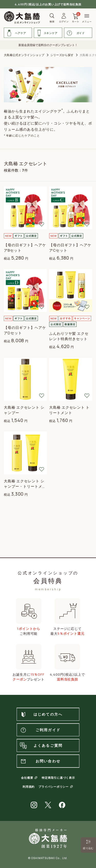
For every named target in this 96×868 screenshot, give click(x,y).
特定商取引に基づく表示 (58, 778)
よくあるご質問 (41, 746)
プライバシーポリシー (54, 787)
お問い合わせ (40, 761)
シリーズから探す (62, 55)
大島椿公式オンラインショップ (24, 55)
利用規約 (29, 787)
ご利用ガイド (40, 730)
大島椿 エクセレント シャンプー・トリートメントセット (25, 486)
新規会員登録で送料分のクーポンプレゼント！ (48, 45)
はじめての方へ (41, 715)
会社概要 (27, 778)
